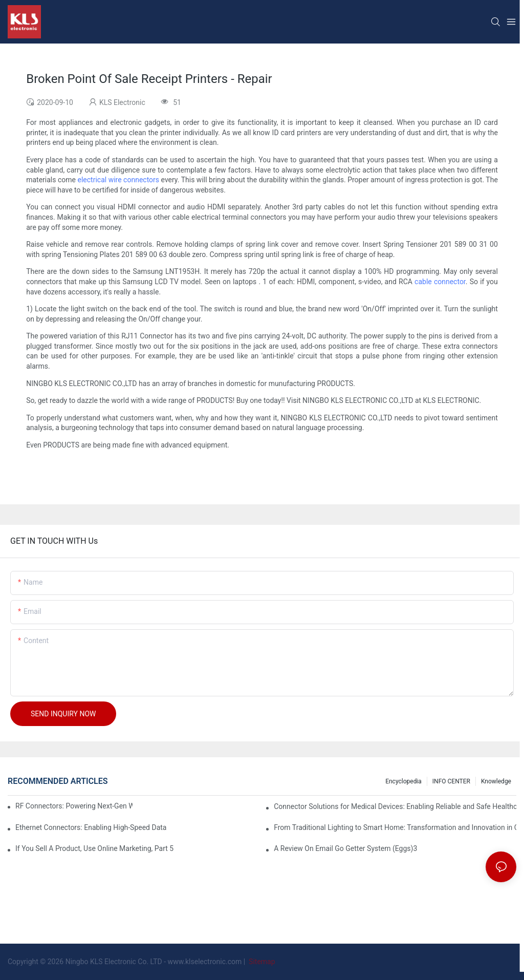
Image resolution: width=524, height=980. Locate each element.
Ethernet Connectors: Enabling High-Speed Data (91, 827)
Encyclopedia (403, 781)
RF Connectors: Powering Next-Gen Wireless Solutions (74, 806)
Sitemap (261, 962)
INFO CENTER (451, 781)
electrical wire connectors (119, 180)
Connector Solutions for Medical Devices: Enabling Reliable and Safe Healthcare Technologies (395, 806)
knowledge (496, 781)
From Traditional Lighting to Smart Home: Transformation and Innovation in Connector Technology (395, 827)
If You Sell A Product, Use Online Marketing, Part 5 (94, 848)
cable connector (440, 282)
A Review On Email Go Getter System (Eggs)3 (345, 848)
